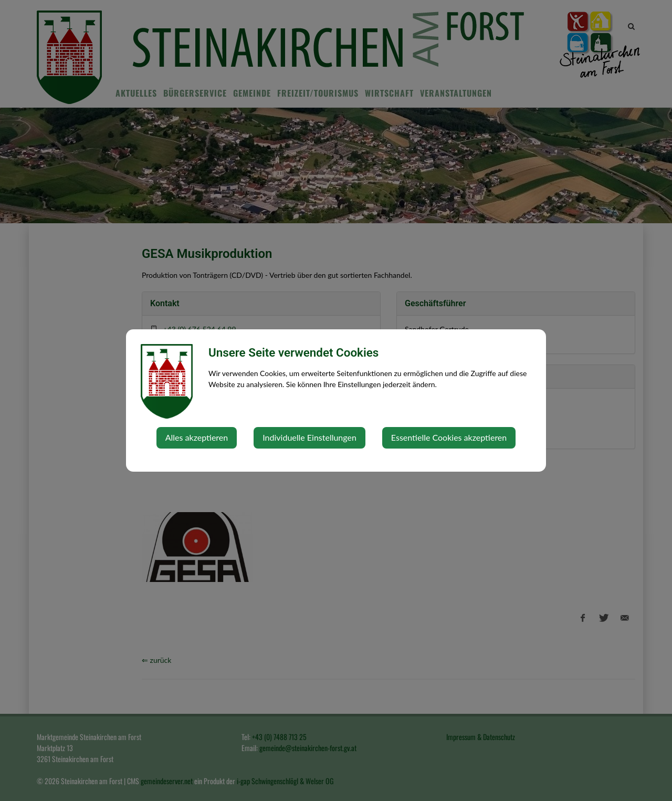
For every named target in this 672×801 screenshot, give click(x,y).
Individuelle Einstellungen (309, 437)
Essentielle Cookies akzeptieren (449, 437)
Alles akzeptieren (197, 437)
